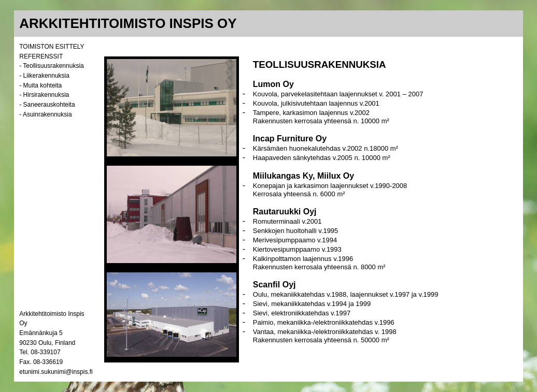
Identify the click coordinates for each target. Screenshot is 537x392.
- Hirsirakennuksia (44, 95)
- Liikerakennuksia (44, 76)
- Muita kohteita (40, 85)
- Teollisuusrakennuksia (52, 66)
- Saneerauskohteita (47, 105)
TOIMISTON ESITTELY (52, 47)
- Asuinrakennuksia (45, 114)
